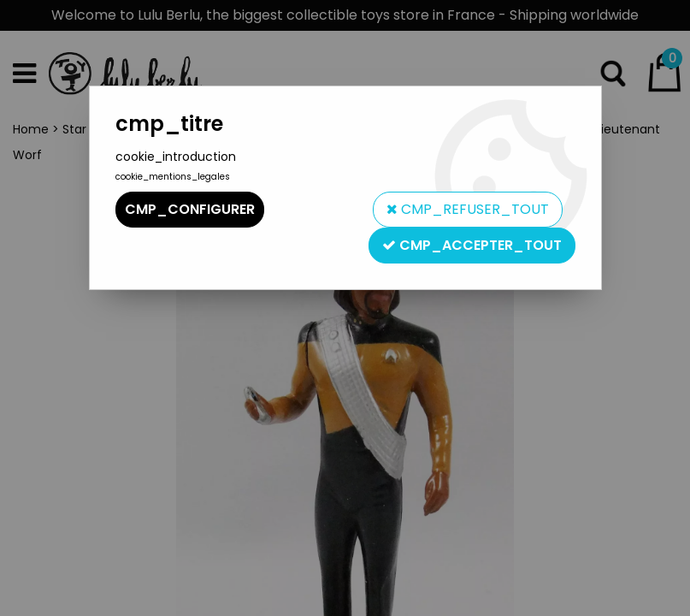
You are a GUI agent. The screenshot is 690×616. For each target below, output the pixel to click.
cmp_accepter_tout (472, 245)
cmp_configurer (190, 209)
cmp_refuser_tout (468, 209)
